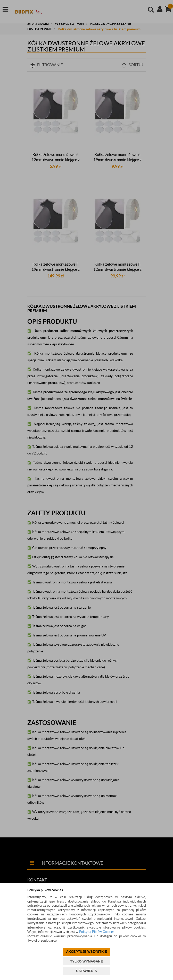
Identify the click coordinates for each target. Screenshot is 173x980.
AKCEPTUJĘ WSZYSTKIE (86, 952)
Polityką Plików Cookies (97, 932)
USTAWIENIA (86, 971)
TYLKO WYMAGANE (86, 961)
